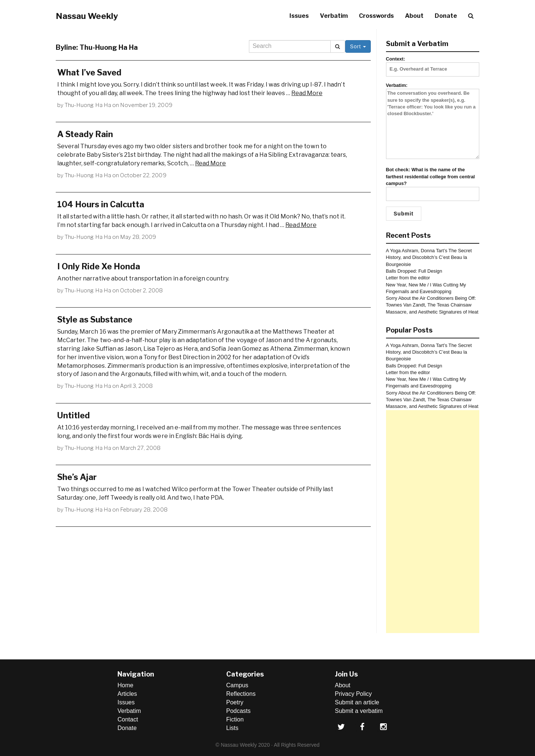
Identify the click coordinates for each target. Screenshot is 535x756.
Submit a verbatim (359, 711)
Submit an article (357, 702)
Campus (237, 685)
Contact (128, 719)
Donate (446, 16)
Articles (127, 694)
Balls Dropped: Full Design (414, 271)
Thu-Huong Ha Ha (88, 105)
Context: (433, 64)
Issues (299, 16)
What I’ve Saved (89, 72)
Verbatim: (433, 121)
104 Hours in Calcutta (101, 204)
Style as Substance (95, 319)
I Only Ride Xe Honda (99, 266)
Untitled (74, 415)
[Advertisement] (433, 522)
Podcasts (239, 711)
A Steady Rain (85, 134)
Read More (307, 93)
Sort (358, 46)
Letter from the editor (408, 278)
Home (125, 685)
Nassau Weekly (87, 16)
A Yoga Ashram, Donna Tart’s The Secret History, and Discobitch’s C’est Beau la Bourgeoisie (429, 257)
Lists (232, 728)
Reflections (241, 694)
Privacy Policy (353, 694)
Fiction (235, 719)
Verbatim (334, 16)
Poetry (235, 702)
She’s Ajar (77, 477)
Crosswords (376, 16)
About (414, 16)
